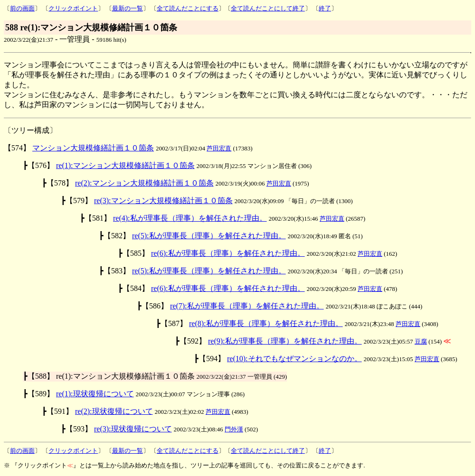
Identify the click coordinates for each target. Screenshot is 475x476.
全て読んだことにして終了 (268, 8)
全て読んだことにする (188, 8)
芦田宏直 (219, 148)
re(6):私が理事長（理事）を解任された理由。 (228, 253)
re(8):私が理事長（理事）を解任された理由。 (266, 323)
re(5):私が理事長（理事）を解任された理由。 (209, 236)
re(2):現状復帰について (114, 411)
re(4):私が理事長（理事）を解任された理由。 (190, 218)
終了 (325, 8)
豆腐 (421, 341)
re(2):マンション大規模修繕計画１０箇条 (144, 183)
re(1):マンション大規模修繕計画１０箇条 (125, 165)
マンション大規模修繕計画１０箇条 (93, 148)
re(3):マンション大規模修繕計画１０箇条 (163, 201)
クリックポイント (73, 8)
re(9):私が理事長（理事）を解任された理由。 (285, 341)
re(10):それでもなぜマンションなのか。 (294, 359)
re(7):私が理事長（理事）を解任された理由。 (247, 306)
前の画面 (22, 8)
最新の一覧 (128, 8)
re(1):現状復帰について (95, 394)
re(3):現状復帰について (133, 429)
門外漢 (234, 429)
